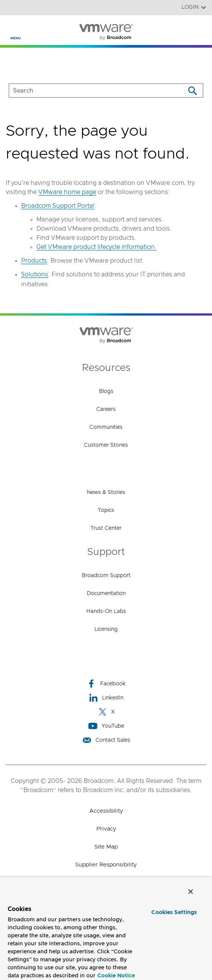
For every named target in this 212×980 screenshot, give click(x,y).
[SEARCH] (89, 91)
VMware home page (67, 192)
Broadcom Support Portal (58, 206)
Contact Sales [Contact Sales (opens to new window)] (106, 740)
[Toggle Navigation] (12, 27)
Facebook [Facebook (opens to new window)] (106, 684)
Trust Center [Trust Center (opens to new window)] (106, 528)
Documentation (106, 593)
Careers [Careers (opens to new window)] (106, 409)
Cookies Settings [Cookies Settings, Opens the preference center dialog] (174, 913)
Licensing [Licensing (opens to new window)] (106, 629)
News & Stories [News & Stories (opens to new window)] (106, 492)
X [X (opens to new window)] (106, 712)
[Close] (191, 892)
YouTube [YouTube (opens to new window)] (106, 726)
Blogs (106, 391)
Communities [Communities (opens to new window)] (106, 427)
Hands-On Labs (106, 611)
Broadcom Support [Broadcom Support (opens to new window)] (106, 576)
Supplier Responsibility (106, 865)
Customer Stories (106, 445)
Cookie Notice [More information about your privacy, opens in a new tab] (116, 976)
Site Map (106, 847)
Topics (106, 510)
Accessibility (106, 811)
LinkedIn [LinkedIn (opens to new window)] (106, 698)
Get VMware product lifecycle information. (96, 247)
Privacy (106, 829)
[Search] (192, 91)
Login (194, 7)
